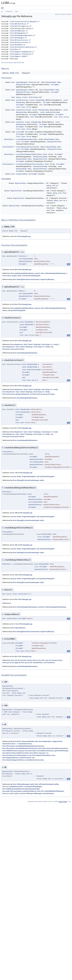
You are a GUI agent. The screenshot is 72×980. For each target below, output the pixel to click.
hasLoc (19, 97)
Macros (57, 14)
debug (49, 186)
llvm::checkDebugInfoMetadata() (25, 353)
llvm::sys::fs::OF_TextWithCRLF (32, 663)
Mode (59, 82)
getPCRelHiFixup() (62, 751)
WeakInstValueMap (53, 112)
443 (16, 341)
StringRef (55, 85)
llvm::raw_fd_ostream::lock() (52, 660)
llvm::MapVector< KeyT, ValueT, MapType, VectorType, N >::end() (34, 344)
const (25, 97)
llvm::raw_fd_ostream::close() (21, 660)
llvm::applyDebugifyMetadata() (22, 273)
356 (16, 599)
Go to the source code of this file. (13, 63)
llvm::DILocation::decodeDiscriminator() (53, 748)
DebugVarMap (36, 122)
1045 (16, 575)
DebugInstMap (44, 110)
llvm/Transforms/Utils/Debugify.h (25, 22)
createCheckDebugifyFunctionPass (30, 164)
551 (16, 428)
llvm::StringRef (23, 142)
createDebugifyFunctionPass (28, 147)
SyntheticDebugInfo (33, 276)
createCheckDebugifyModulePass (29, 154)
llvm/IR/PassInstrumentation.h (23, 47)
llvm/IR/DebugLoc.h (18, 38)
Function (33, 82)
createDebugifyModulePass (27, 139)
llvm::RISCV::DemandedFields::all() (25, 741)
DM (47, 183)
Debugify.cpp (26, 236)
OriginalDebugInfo (29, 476)
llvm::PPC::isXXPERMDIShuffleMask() (50, 791)
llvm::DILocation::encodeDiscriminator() (39, 751)
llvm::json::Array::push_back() (13, 349)
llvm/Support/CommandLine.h (22, 52)
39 (15, 236)
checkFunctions (22, 100)
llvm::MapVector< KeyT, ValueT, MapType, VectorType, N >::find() (26, 347)
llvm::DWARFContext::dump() (13, 751)
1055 (16, 545)
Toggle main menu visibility (3, 7)
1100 (16, 473)
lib (2, 11)
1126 (16, 624)
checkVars (20, 122)
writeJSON (20, 132)
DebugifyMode (51, 82)
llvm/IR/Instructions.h (20, 42)
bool (13, 82)
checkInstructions (24, 110)
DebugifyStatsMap (40, 157)
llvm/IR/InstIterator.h (20, 40)
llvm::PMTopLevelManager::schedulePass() (38, 793)
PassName (51, 663)
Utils (16, 11)
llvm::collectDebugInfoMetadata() (53, 273)
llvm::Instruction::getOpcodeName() (16, 394)
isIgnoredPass (22, 174)
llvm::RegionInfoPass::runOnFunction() (17, 758)
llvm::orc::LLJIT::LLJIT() (11, 793)
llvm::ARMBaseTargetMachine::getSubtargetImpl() (21, 789)
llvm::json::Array (24, 107)
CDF (48, 206)
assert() (37, 273)
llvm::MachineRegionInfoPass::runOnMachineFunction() (23, 760)
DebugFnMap (40, 100)
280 (16, 269)
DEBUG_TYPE (14, 73)
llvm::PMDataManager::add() (23, 784)
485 (16, 386)
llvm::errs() (37, 660)
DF (47, 198)
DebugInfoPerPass (23, 85)
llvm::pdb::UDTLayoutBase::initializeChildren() (19, 791)
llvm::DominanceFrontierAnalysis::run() (17, 755)
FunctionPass (8, 147)
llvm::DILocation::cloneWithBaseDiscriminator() (20, 748)
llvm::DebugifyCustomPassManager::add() (28, 480)
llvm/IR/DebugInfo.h (19, 33)
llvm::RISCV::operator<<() (39, 753)
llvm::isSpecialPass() (18, 628)
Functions (63, 14)
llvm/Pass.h (15, 49)
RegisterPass (20, 183)
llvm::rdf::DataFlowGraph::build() (47, 784)
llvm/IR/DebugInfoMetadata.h (22, 35)
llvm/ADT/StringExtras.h (20, 26)
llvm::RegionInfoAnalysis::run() (44, 755)
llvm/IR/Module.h (17, 45)
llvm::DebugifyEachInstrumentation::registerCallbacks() (33, 279)
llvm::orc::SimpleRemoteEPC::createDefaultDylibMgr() (22, 786)
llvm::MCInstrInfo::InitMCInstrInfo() (16, 753)
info (54, 186)
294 (16, 304)
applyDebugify (22, 82)
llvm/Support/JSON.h (19, 56)
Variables (69, 14)
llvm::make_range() (10, 276)
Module (32, 90)
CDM (48, 191)
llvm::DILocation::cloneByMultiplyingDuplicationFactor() (23, 746)
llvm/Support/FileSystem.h (21, 54)
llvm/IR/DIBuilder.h (19, 31)
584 (16, 656)
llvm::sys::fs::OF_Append (11, 663)
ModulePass (9, 139)
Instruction (34, 97)
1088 (16, 513)
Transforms (9, 11)
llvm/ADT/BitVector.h (19, 24)
